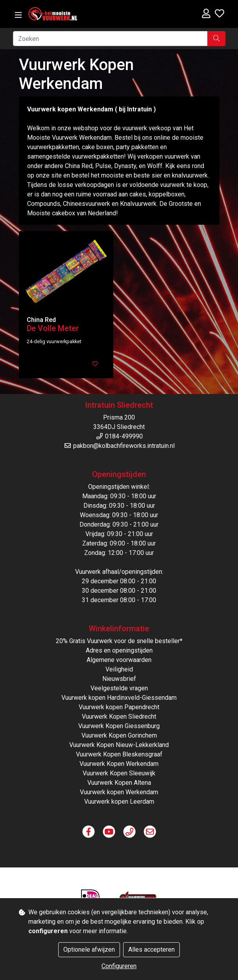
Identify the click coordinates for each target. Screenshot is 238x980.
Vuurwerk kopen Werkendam (119, 792)
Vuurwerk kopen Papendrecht (119, 707)
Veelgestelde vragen (119, 688)
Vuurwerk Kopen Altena (119, 783)
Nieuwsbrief (119, 679)
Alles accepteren (151, 949)
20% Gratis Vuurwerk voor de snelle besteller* (119, 641)
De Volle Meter (53, 328)
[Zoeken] (110, 39)
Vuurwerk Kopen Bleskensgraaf (119, 754)
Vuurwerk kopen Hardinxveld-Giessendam (119, 698)
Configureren (119, 966)
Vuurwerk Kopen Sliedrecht (119, 717)
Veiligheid (119, 669)
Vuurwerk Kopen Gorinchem (119, 735)
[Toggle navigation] (18, 15)
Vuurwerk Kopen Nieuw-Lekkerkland (119, 745)
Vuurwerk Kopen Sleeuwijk (119, 773)
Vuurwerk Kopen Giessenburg (119, 726)
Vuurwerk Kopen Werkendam (119, 764)
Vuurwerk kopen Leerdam (119, 802)
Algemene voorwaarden (119, 660)
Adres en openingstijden (119, 650)
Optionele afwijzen (89, 949)
